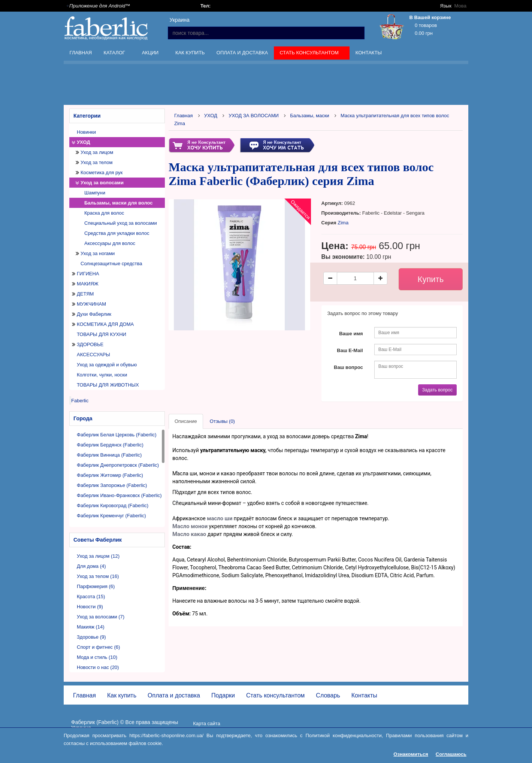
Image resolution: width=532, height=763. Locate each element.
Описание (186, 421)
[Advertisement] (266, 86)
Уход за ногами (98, 253)
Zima (343, 223)
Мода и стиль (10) (97, 657)
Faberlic (80, 401)
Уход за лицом (97, 152)
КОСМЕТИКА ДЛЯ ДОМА (105, 324)
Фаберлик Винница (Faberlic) (109, 455)
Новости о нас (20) (98, 667)
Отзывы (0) (222, 421)
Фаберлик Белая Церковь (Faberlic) (117, 435)
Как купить (190, 53)
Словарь (328, 695)
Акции (151, 54)
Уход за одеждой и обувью (107, 365)
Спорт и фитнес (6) (98, 647)
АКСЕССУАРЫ (93, 355)
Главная (81, 53)
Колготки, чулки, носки (102, 375)
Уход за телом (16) (98, 576)
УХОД (84, 142)
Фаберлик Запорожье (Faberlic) (112, 485)
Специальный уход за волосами (121, 223)
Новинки (86, 132)
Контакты (369, 53)
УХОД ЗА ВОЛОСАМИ (254, 116)
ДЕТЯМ (85, 294)
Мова (460, 6)
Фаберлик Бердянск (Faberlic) (110, 445)
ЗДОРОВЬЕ (90, 344)
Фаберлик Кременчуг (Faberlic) (111, 516)
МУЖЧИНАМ (91, 304)
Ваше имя (351, 334)
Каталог (115, 54)
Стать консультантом (310, 54)
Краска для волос (104, 213)
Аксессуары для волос (110, 243)
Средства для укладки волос (117, 233)
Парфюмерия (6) (96, 586)
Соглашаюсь (451, 754)
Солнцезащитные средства (111, 264)
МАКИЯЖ (88, 284)
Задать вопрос (437, 390)
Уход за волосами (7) (101, 617)
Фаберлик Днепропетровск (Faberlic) (118, 465)
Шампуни (95, 193)
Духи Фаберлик (94, 314)
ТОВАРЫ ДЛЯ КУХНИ (102, 334)
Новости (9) (90, 607)
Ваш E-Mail (350, 350)
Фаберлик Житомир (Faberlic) (110, 475)
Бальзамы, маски (309, 116)
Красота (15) (91, 597)
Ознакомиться (411, 754)
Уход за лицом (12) (98, 556)
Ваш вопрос (348, 367)
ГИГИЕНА (88, 274)
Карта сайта (206, 723)
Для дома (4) (91, 566)
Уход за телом (96, 162)
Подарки (223, 695)
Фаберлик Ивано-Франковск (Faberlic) (119, 495)
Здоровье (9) (91, 637)
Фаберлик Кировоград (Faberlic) (113, 505)
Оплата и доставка (242, 53)
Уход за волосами (102, 183)
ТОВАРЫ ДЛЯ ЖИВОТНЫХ (108, 385)
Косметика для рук (102, 172)
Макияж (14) (91, 627)
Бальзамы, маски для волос (119, 203)
